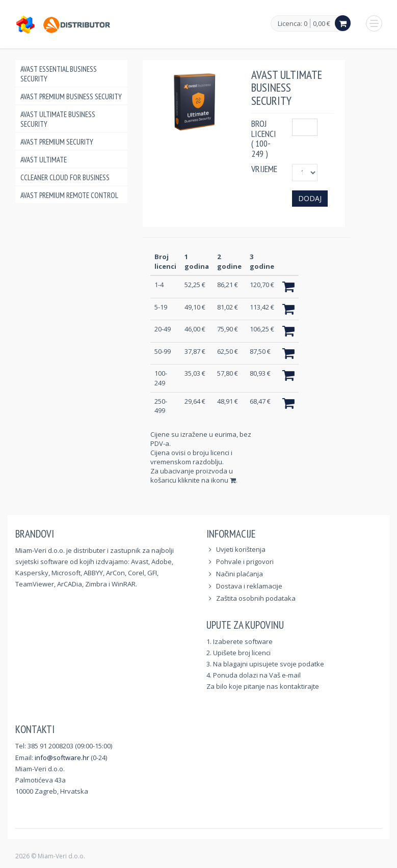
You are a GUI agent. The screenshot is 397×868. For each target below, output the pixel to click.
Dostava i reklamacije (249, 586)
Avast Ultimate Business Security (58, 119)
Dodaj (310, 198)
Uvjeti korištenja (241, 549)
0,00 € (322, 23)
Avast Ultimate (44, 160)
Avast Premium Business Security (71, 96)
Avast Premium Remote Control (69, 195)
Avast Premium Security (57, 142)
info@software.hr (62, 758)
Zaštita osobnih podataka (256, 598)
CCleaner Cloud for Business (65, 177)
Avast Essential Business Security (59, 74)
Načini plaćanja (240, 574)
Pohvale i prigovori (245, 562)
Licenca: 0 (293, 24)
